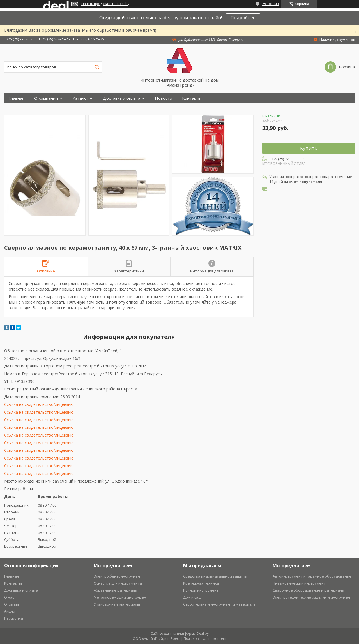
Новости (164, 98)
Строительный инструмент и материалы (220, 604)
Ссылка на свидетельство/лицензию (39, 404)
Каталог (80, 98)
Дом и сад (192, 597)
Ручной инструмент (201, 590)
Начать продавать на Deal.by (105, 4)
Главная (16, 98)
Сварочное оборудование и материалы (309, 590)
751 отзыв (270, 4)
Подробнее (243, 18)
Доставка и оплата (122, 98)
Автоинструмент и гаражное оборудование (312, 576)
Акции (10, 611)
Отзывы (11, 604)
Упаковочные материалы (117, 604)
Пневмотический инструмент (299, 583)
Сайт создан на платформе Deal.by (180, 633)
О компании (46, 98)
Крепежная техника (201, 583)
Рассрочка (14, 618)
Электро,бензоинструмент (118, 576)
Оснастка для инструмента (118, 583)
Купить (309, 148)
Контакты (192, 98)
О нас (9, 597)
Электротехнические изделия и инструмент (312, 597)
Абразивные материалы (116, 590)
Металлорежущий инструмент (121, 597)
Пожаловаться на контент (205, 639)
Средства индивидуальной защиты (215, 576)
